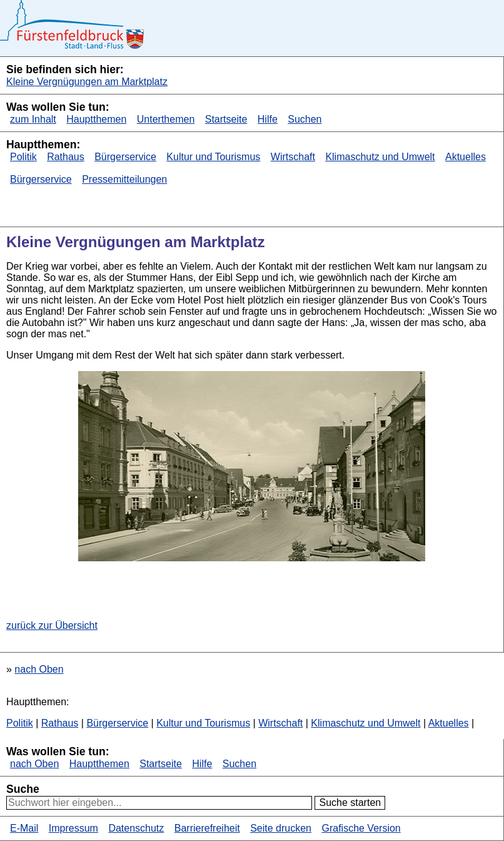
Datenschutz (136, 828)
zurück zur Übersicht (52, 625)
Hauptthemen (96, 119)
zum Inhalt (33, 119)
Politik (23, 157)
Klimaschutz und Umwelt (380, 157)
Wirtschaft (293, 157)
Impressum (73, 828)
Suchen (305, 119)
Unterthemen (166, 119)
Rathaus (66, 157)
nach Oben (39, 669)
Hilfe (268, 119)
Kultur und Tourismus (213, 157)
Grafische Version (361, 828)
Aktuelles (466, 157)
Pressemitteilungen (124, 179)
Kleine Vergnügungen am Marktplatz (87, 82)
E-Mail (24, 828)
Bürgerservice (125, 157)
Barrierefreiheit (207, 828)
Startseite (226, 119)
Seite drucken (281, 828)
